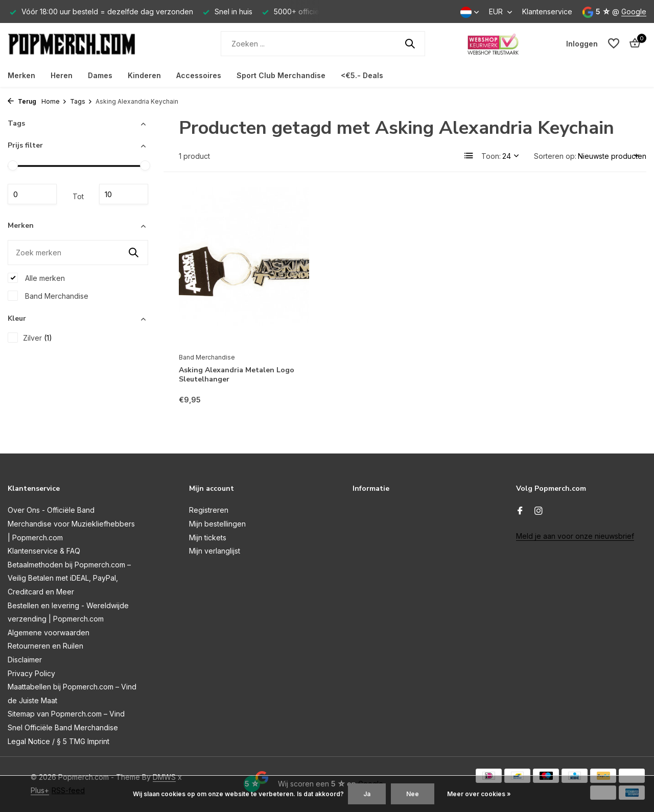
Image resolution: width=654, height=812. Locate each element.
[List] (469, 156)
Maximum (124, 194)
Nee (413, 794)
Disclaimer (25, 660)
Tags (81, 101)
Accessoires (199, 75)
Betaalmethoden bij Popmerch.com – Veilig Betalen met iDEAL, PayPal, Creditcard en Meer (69, 578)
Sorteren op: (555, 156)
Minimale (32, 194)
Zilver (30, 338)
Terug (22, 101)
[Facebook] (520, 511)
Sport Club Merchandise (281, 75)
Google (634, 11)
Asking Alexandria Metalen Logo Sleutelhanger (237, 375)
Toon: (491, 156)
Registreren (209, 510)
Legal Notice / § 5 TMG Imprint (59, 741)
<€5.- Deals (362, 75)
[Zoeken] (323, 44)
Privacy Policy (31, 673)
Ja (367, 794)
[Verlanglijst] (614, 43)
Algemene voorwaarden (49, 632)
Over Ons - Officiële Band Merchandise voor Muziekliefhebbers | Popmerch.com (71, 523)
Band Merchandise (48, 296)
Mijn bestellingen (217, 524)
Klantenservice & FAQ (44, 551)
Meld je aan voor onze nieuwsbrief (575, 536)
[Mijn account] (582, 44)
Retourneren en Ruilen (45, 646)
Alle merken (36, 278)
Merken (21, 75)
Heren (62, 75)
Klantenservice (547, 11)
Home (54, 101)
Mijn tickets (208, 538)
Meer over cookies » (479, 794)
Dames (100, 75)
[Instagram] (539, 511)
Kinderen (144, 75)
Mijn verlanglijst (215, 551)
